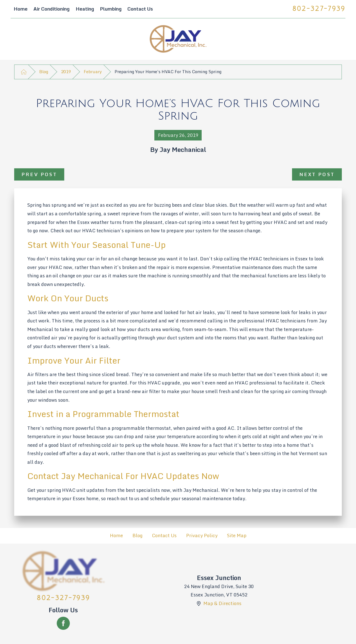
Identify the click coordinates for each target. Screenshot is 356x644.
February (93, 72)
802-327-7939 (319, 9)
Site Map (237, 535)
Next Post (317, 174)
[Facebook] (63, 623)
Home (116, 535)
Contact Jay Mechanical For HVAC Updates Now (123, 476)
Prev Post (39, 174)
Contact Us (164, 535)
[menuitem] (20, 9)
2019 (66, 72)
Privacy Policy (202, 535)
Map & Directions (222, 603)
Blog (44, 72)
